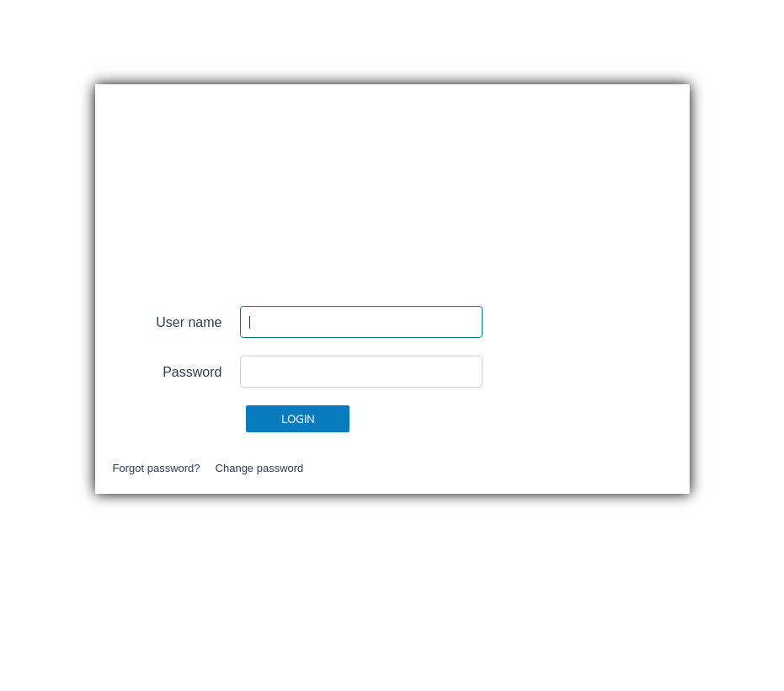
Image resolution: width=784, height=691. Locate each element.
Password (192, 372)
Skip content (0, 85)
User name (189, 322)
